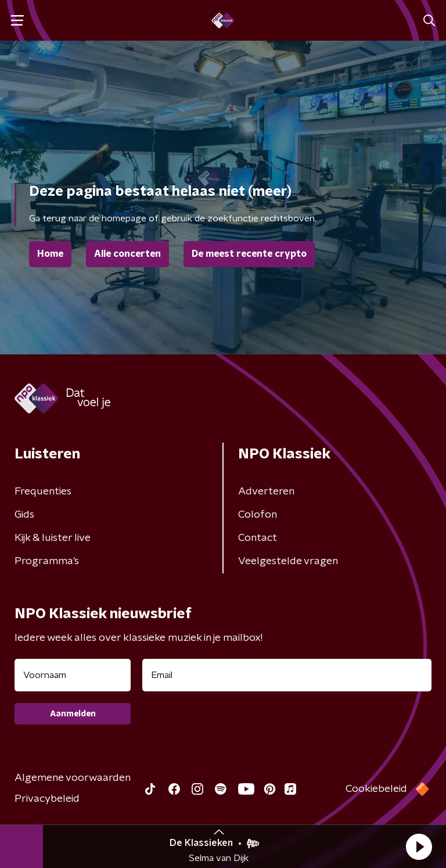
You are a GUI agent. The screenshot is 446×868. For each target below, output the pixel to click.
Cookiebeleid (376, 789)
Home (50, 254)
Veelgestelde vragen (288, 561)
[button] (419, 847)
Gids (24, 515)
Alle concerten (127, 254)
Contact (258, 538)
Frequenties (43, 492)
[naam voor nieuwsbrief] (73, 675)
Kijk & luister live (53, 538)
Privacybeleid (47, 799)
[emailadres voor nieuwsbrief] (287, 675)
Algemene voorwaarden (73, 778)
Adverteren (266, 492)
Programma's (47, 561)
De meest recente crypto (249, 254)
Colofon (258, 515)
